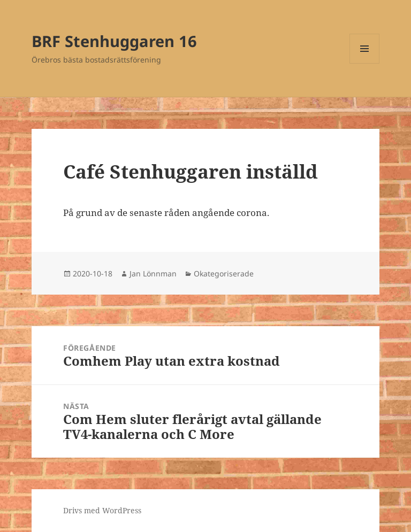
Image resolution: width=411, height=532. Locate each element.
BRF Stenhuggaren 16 (114, 41)
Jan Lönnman (153, 273)
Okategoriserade (224, 273)
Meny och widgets (365, 63)
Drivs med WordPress (102, 510)
